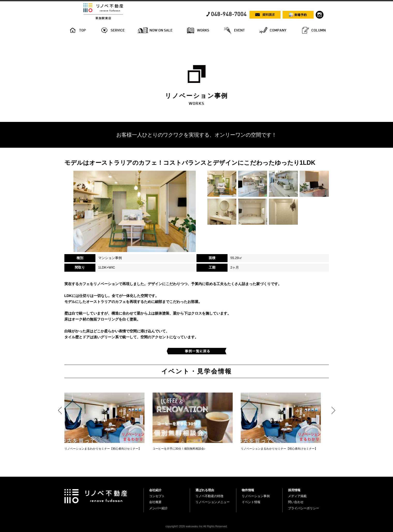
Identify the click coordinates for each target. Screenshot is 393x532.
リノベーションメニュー (213, 502)
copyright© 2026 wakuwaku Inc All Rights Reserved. (196, 526)
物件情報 (248, 490)
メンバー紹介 (158, 508)
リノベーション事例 (256, 496)
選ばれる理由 (205, 490)
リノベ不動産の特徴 (209, 496)
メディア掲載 (297, 496)
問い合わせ (296, 502)
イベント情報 (251, 502)
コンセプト (157, 496)
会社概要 (155, 502)
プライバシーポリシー (304, 508)
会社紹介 (155, 490)
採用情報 (294, 490)
